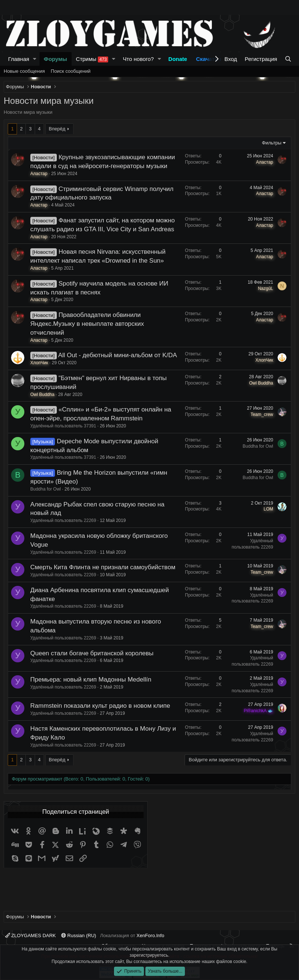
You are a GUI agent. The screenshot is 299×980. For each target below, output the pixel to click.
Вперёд (57, 129)
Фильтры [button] (271, 143)
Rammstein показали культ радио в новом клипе (100, 706)
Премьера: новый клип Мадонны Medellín (91, 679)
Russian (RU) (79, 935)
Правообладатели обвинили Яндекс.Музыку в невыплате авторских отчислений (87, 324)
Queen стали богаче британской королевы (92, 653)
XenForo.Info (150, 935)
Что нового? (138, 59)
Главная (19, 59)
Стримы (92, 59)
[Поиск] (288, 59)
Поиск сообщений (71, 71)
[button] (35, 59)
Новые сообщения (24, 71)
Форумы (56, 59)
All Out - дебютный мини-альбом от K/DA (117, 355)
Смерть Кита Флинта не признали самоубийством (103, 567)
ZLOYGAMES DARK (30, 935)
